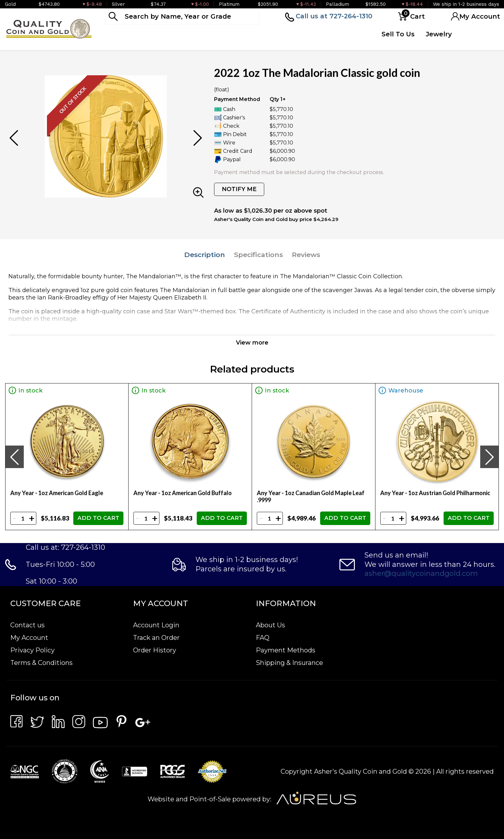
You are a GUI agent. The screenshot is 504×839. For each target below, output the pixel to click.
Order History (155, 650)
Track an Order (156, 638)
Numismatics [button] (164, 34)
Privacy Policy (32, 650)
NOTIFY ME (239, 189)
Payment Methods (286, 650)
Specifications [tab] (258, 255)
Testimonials (477, 34)
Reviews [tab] (306, 255)
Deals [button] (263, 34)
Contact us (27, 625)
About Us (270, 625)
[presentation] (14, 457)
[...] (182, 16)
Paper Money (209, 39)
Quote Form (340, 39)
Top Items (293, 39)
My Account (29, 638)
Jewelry (439, 34)
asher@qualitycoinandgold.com (421, 573)
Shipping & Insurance (289, 663)
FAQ (263, 638)
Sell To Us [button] (398, 34)
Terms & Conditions (41, 663)
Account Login (156, 625)
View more (252, 343)
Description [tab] (205, 255)
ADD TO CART (98, 518)
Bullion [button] (118, 34)
